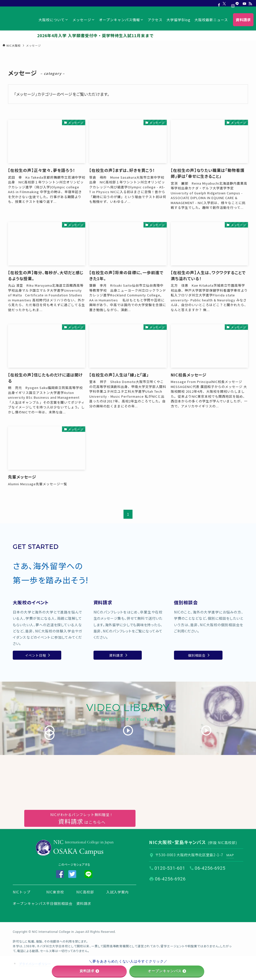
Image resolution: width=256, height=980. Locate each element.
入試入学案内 (117, 892)
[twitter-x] (224, 4)
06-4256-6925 (210, 868)
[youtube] (244, 4)
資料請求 (84, 903)
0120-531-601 (170, 868)
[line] (237, 4)
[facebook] (218, 4)
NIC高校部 (85, 892)
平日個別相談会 (59, 903)
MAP (230, 855)
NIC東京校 (55, 892)
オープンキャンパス (29, 903)
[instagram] (231, 4)
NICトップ (22, 892)
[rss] (250, 4)
